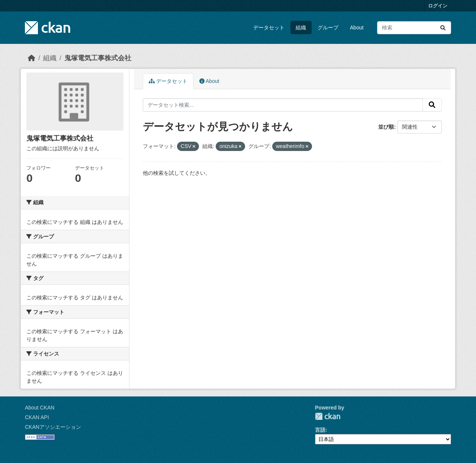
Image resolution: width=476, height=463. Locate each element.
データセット (269, 28)
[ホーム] (32, 58)
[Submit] (443, 28)
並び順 (386, 127)
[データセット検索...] (414, 28)
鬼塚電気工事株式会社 (98, 58)
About (357, 28)
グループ (328, 28)
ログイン (438, 6)
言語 (320, 430)
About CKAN (40, 408)
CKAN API (37, 417)
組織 (301, 28)
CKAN (328, 416)
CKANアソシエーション (53, 427)
